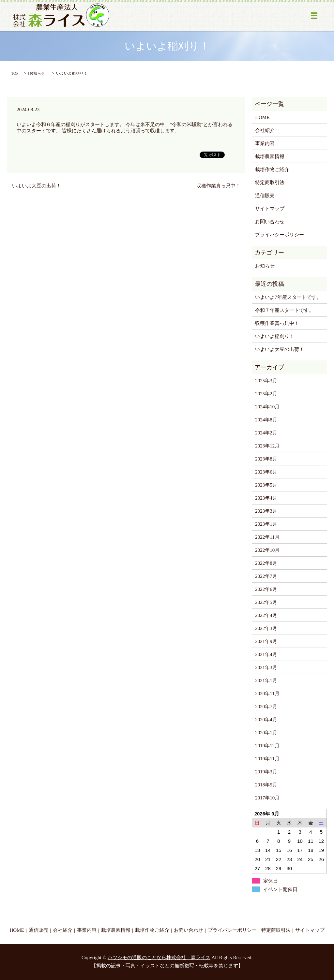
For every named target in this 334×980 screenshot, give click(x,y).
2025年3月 (266, 381)
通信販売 (265, 196)
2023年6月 (266, 472)
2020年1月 (266, 733)
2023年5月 (266, 485)
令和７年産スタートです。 (284, 310)
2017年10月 (267, 798)
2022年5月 (266, 602)
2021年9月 (266, 641)
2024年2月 (266, 433)
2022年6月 (266, 589)
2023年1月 (266, 524)
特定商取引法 (270, 183)
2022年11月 (267, 537)
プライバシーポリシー (280, 235)
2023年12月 (267, 446)
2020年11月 (267, 694)
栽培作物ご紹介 (272, 169)
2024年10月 (267, 407)
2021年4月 (266, 654)
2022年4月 (266, 615)
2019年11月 (267, 759)
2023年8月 (266, 459)
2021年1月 (266, 680)
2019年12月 (267, 746)
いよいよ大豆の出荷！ (37, 186)
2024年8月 (266, 420)
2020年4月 (266, 720)
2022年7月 (266, 576)
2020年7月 (266, 707)
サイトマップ (270, 209)
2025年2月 (266, 394)
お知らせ (37, 73)
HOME (262, 117)
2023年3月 (266, 511)
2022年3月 (266, 628)
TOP (15, 73)
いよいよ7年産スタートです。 (288, 297)
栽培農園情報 (270, 156)
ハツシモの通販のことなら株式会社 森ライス (159, 958)
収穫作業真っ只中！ (218, 186)
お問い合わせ (270, 222)
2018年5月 (266, 785)
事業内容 (265, 143)
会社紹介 (265, 130)
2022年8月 (266, 563)
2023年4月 (266, 498)
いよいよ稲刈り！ (275, 336)
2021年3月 (266, 667)
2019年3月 (266, 772)
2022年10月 (267, 550)
